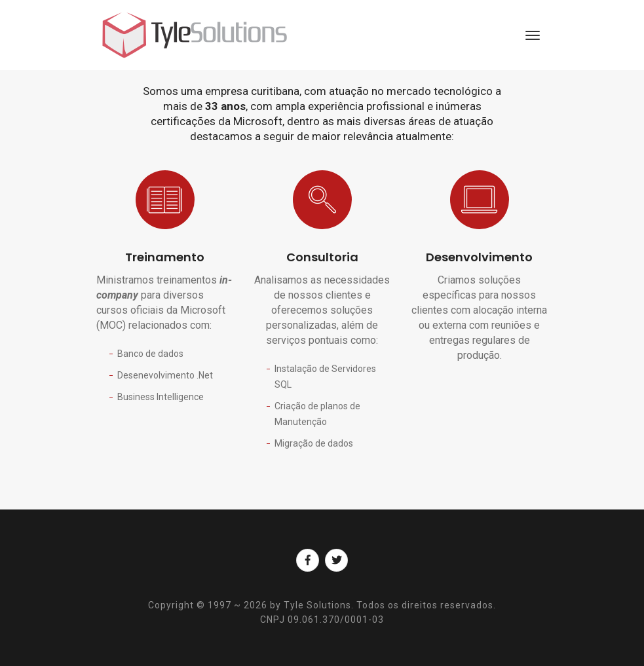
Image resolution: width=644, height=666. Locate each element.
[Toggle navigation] (533, 35)
